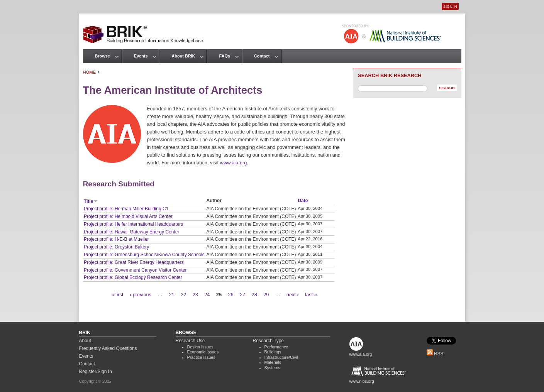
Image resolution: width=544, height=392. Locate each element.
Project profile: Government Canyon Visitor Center (135, 270)
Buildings (273, 352)
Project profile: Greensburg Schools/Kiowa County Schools (144, 255)
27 (242, 295)
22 (183, 295)
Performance (276, 347)
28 (254, 295)
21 (172, 295)
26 (230, 295)
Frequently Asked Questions (108, 348)
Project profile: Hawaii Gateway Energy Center (131, 232)
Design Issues (200, 347)
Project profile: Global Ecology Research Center (133, 277)
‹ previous (141, 295)
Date (303, 201)
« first (117, 295)
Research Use (190, 341)
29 (266, 295)
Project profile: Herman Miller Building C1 (126, 209)
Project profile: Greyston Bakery (116, 247)
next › (293, 295)
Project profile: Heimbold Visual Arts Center (128, 216)
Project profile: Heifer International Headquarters (133, 224)
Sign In (450, 6)
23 (195, 295)
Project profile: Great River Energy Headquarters (134, 262)
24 (207, 295)
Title (91, 201)
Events (141, 56)
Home (90, 72)
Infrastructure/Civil (281, 357)
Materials (273, 362)
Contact (262, 56)
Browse (103, 56)
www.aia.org (234, 163)
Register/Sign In (96, 372)
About (85, 341)
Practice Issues (201, 357)
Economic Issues (203, 352)
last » (311, 295)
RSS (435, 354)
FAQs (224, 56)
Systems (272, 368)
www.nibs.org (362, 381)
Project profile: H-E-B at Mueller (116, 239)
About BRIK (183, 56)
